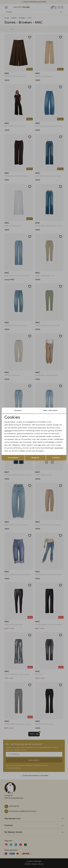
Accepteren (13, 458)
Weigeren (35, 458)
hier (40, 445)
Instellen (56, 458)
